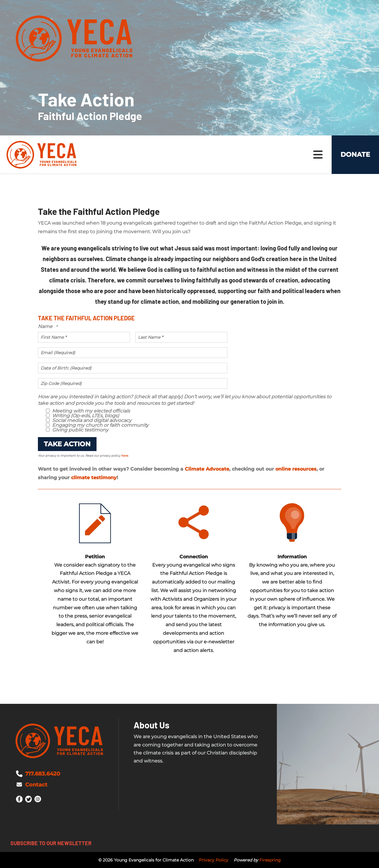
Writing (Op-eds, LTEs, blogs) (82, 416)
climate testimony (94, 478)
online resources (296, 469)
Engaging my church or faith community (97, 425)
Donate (355, 155)
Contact (36, 785)
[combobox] (320, 39)
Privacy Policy (214, 860)
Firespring (270, 860)
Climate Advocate (207, 469)
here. (125, 456)
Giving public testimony (77, 430)
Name (46, 326)
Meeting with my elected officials (88, 411)
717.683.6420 (43, 774)
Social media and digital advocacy (89, 420)
